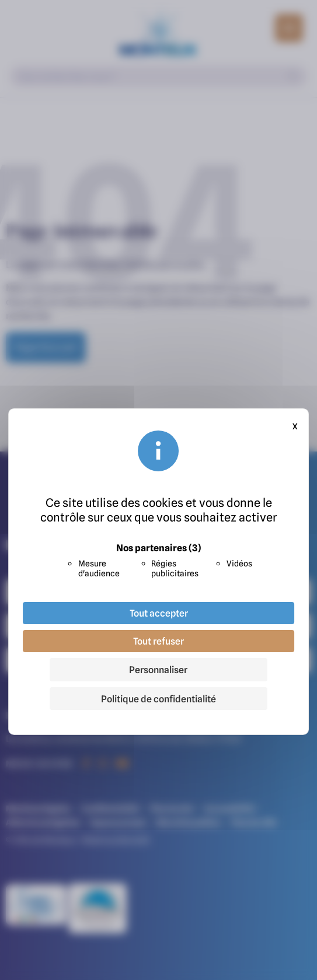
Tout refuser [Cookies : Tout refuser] (158, 641)
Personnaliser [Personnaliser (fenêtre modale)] (158, 670)
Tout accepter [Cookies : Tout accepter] (159, 613)
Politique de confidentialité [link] (158, 699)
